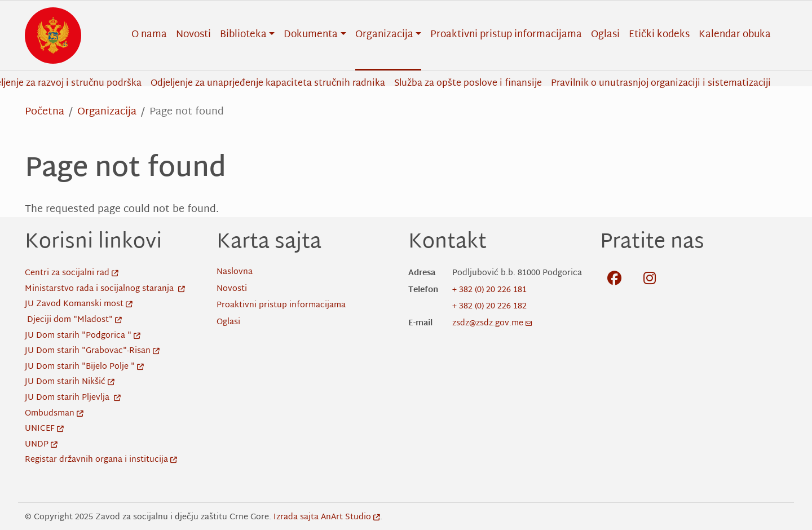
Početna (45, 112)
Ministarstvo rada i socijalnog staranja (105, 289)
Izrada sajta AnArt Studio (327, 517)
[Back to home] (53, 36)
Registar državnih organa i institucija (101, 460)
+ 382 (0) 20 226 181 (489, 290)
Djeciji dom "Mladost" (74, 320)
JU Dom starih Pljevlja (73, 398)
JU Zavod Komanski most (79, 304)
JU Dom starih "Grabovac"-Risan (92, 351)
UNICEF (44, 429)
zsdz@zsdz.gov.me (492, 323)
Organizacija (107, 112)
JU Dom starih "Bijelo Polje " (84, 367)
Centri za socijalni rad (72, 273)
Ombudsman (54, 414)
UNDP (41, 445)
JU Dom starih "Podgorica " (83, 336)
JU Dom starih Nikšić (70, 382)
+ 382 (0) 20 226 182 (489, 306)
